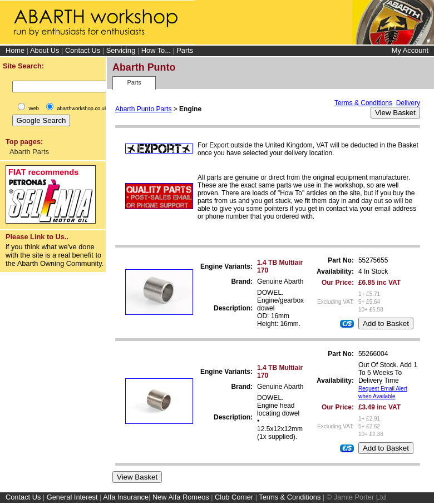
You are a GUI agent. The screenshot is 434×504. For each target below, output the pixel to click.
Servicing (121, 50)
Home (15, 50)
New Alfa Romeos (181, 497)
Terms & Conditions (363, 103)
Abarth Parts (29, 152)
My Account (410, 51)
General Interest (72, 497)
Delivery (408, 103)
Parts (185, 50)
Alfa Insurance (126, 497)
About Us (45, 50)
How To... (156, 50)
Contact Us (83, 50)
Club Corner (234, 497)
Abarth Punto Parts (143, 109)
